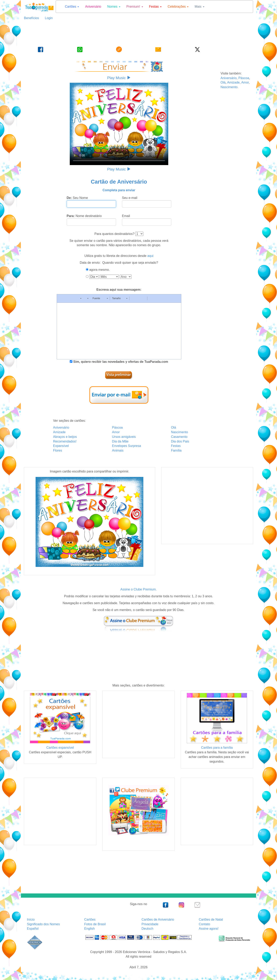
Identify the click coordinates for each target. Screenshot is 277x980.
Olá (223, 82)
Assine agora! (209, 929)
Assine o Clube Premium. (139, 589)
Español (33, 929)
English (89, 929)
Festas (155, 7)
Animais (118, 450)
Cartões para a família (217, 748)
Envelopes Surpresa (126, 446)
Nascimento (229, 87)
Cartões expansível (60, 748)
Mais (199, 7)
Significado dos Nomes (43, 924)
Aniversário (93, 7)
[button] (61, 298)
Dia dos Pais (180, 441)
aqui (150, 256)
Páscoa (244, 78)
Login (47, 18)
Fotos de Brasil (95, 924)
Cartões (72, 7)
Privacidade (150, 924)
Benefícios (31, 18)
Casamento (179, 437)
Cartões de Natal (211, 920)
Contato (204, 924)
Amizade (233, 82)
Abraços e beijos (65, 437)
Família (176, 450)
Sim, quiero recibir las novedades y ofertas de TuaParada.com (120, 362)
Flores (57, 450)
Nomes (114, 7)
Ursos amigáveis (124, 437)
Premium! (135, 7)
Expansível (61, 446)
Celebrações (178, 7)
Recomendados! (65, 441)
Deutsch (147, 929)
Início (31, 920)
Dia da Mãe (120, 441)
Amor (245, 82)
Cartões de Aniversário (158, 920)
